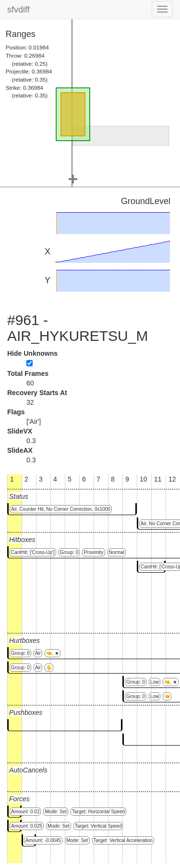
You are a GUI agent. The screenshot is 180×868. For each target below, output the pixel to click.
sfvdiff (18, 10)
